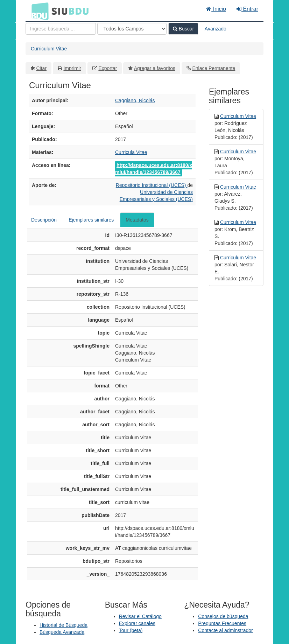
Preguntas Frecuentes (222, 623)
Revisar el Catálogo (140, 616)
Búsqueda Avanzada (62, 632)
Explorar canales (137, 623)
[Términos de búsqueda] (61, 29)
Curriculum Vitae (49, 49)
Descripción (44, 220)
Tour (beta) (131, 630)
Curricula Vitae (131, 152)
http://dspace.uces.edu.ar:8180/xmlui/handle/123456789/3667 (154, 169)
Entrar (247, 9)
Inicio (216, 9)
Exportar (108, 68)
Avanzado (216, 29)
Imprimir (72, 68)
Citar (42, 68)
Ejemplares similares (91, 220)
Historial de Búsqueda (64, 625)
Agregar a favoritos (155, 68)
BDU (38, 11)
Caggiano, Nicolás (135, 100)
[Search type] (132, 29)
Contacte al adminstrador (225, 630)
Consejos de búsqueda (223, 616)
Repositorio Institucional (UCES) (152, 185)
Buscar (183, 29)
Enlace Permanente (214, 68)
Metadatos (137, 220)
